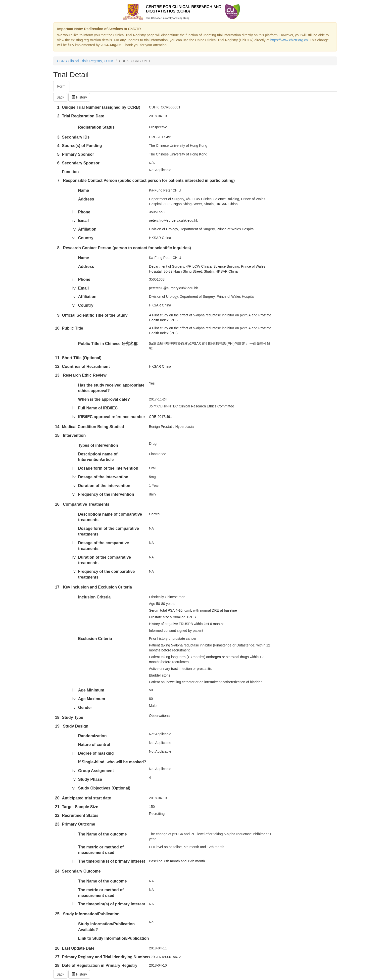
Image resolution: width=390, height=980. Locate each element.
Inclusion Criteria (94, 597)
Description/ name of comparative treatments (110, 517)
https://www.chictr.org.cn (289, 40)
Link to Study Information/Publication (113, 938)
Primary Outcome (78, 824)
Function (70, 172)
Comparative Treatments (86, 504)
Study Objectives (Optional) (104, 788)
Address (86, 199)
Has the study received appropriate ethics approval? (111, 388)
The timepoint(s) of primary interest (112, 861)
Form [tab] (61, 86)
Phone (84, 212)
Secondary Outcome (81, 871)
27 (57, 957)
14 (57, 427)
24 (57, 871)
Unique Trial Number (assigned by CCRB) (101, 107)
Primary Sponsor (78, 154)
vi (74, 238)
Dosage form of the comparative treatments (109, 531)
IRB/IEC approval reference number (112, 417)
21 (57, 807)
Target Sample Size (80, 807)
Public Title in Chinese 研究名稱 (108, 344)
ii (74, 199)
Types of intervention (98, 445)
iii (74, 212)
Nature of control (94, 745)
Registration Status (96, 127)
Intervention (74, 435)
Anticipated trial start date (86, 798)
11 (57, 358)
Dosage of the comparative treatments (104, 546)
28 (57, 965)
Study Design (76, 726)
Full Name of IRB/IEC (98, 408)
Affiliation (87, 229)
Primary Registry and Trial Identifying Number (105, 957)
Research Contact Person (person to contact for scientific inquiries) (127, 248)
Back (60, 97)
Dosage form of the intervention (108, 468)
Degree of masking (96, 753)
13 (57, 375)
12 (57, 367)
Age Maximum (92, 699)
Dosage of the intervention (103, 477)
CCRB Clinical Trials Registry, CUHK (85, 61)
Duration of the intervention (104, 486)
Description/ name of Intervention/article (98, 457)
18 (57, 717)
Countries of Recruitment (86, 367)
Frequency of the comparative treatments (106, 574)
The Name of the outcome (102, 834)
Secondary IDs (76, 137)
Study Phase (90, 779)
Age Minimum (91, 690)
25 (57, 914)
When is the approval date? (104, 399)
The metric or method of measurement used (101, 850)
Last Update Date (78, 948)
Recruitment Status (80, 815)
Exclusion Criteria (95, 639)
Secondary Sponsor (81, 163)
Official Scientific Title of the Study (95, 315)
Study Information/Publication (91, 914)
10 (57, 328)
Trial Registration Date (83, 116)
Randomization (92, 736)
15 (57, 435)
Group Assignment (96, 771)
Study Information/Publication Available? (106, 927)
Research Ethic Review (85, 375)
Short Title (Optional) (82, 358)
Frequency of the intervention (106, 494)
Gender (85, 708)
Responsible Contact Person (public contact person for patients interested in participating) (149, 180)
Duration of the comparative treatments (104, 560)
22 (57, 815)
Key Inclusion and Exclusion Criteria (97, 587)
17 (57, 587)
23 (57, 824)
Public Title (73, 328)
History (79, 97)
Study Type (73, 717)
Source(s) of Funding (82, 146)
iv (74, 220)
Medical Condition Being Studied (93, 427)
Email (83, 220)
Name (84, 190)
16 (57, 504)
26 (57, 948)
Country (86, 238)
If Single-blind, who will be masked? (112, 762)
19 (57, 726)
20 (57, 798)
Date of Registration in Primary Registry (100, 965)
